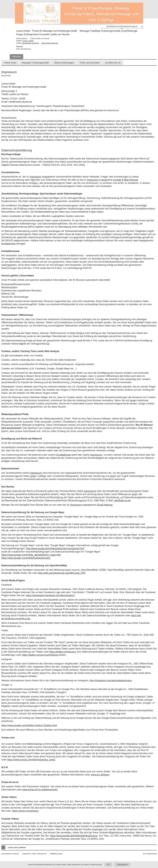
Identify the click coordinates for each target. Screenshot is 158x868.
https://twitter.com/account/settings (40, 655)
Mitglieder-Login (56, 854)
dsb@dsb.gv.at (122, 501)
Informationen (123, 865)
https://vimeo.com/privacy (25, 811)
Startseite (16, 57)
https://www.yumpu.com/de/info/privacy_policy (31, 760)
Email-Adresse (105, 505)
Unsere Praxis (10, 63)
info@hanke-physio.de (31, 43)
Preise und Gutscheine (90, 63)
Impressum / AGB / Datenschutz (34, 854)
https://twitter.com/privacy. (63, 652)
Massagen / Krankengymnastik (35, 63)
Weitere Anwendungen (64, 63)
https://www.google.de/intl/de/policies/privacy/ (74, 836)
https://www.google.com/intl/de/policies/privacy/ (26, 558)
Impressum (36, 177)
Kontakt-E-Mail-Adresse (125, 180)
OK (108, 865)
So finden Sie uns (113, 63)
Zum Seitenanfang (150, 854)
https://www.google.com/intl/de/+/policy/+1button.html (29, 725)
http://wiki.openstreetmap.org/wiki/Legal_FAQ (62, 573)
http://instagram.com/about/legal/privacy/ (111, 681)
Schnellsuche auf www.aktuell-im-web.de (122, 26)
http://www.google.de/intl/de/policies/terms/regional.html (55, 549)
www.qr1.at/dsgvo (100, 775)
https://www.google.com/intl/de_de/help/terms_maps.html (31, 555)
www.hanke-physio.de (50, 43)
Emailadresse (9, 244)
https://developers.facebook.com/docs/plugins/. (51, 595)
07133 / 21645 (28, 41)
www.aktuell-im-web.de (10, 854)
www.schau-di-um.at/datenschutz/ (40, 790)
